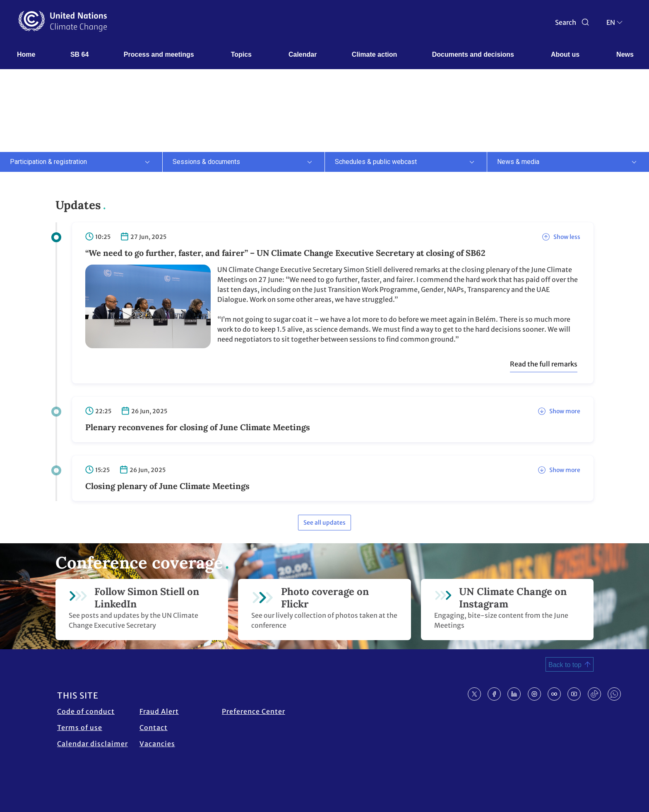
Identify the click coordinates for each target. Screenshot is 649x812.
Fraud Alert (159, 711)
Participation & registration (48, 162)
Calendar (303, 54)
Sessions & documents (206, 162)
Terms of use (80, 728)
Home (26, 54)
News (625, 54)
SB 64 (79, 54)
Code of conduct (86, 711)
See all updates (324, 523)
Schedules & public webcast (376, 162)
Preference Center (254, 711)
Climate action (374, 54)
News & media (518, 162)
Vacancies (157, 744)
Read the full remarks (544, 364)
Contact (154, 728)
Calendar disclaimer (93, 744)
